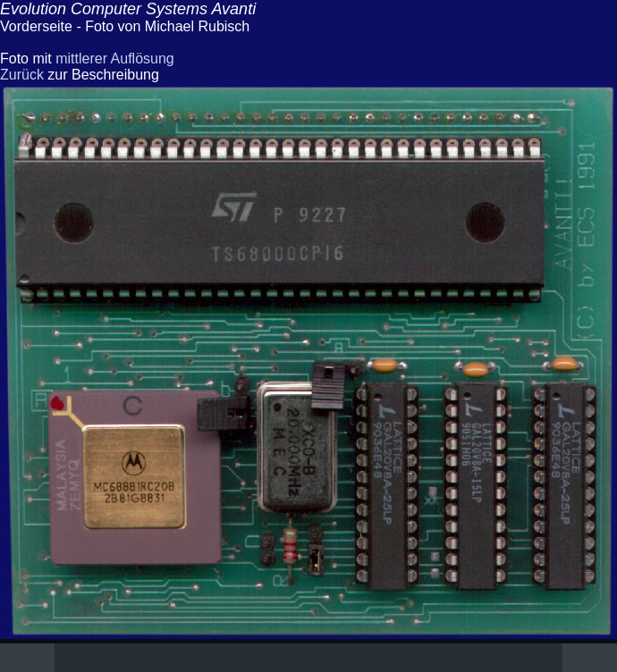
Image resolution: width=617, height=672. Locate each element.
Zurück (22, 75)
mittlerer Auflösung (115, 59)
